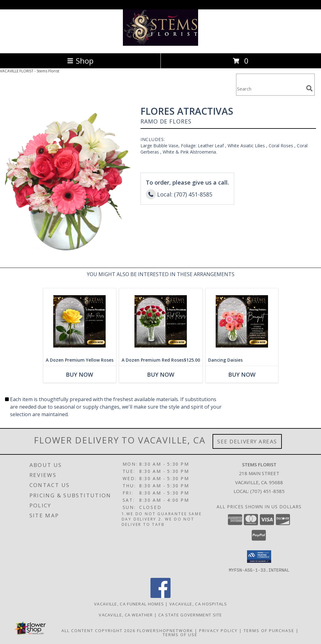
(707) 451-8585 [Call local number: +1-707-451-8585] (267, 491)
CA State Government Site (190, 615)
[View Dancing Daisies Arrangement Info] (242, 321)
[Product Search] (270, 89)
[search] (309, 88)
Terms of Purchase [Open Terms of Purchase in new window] (269, 630)
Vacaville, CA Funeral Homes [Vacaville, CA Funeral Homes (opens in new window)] (129, 604)
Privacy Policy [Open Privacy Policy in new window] (218, 630)
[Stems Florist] (160, 44)
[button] (259, 557)
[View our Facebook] (160, 596)
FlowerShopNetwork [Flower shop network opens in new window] (165, 630)
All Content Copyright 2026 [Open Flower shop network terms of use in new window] (98, 630)
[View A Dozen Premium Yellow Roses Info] (80, 321)
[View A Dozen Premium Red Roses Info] (161, 321)
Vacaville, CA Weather (126, 615)
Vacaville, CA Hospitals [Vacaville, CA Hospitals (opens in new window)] (198, 604)
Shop (80, 61)
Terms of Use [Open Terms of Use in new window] (180, 634)
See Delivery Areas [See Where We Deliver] (247, 441)
